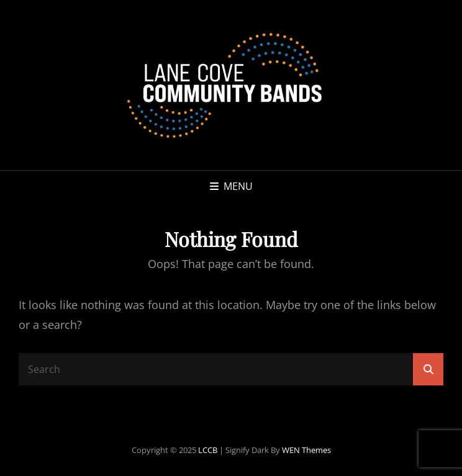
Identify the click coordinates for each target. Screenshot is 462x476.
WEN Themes (306, 450)
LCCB (208, 450)
